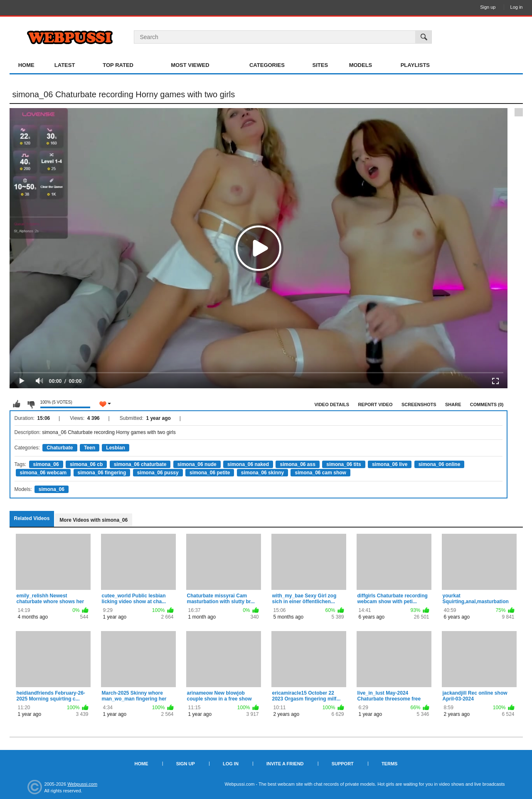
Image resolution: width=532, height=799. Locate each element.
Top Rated (118, 65)
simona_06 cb (86, 464)
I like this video (17, 404)
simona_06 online (440, 464)
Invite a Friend (285, 764)
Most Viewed (190, 65)
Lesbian (115, 448)
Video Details (332, 404)
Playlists (415, 65)
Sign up (488, 7)
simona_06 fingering (102, 473)
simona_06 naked (248, 464)
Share (453, 404)
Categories (267, 65)
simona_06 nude (197, 464)
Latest (65, 65)
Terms (390, 764)
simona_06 (46, 464)
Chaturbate (60, 448)
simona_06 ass (297, 464)
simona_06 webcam (43, 473)
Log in (517, 7)
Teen (90, 448)
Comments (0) (487, 404)
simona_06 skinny (262, 473)
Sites (320, 65)
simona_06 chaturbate (140, 464)
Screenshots (419, 404)
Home (26, 65)
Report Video (375, 404)
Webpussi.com (82, 784)
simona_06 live (390, 464)
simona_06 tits (344, 464)
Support (343, 764)
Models (361, 65)
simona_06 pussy (158, 473)
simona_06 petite (210, 473)
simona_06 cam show (320, 473)
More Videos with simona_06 (94, 520)
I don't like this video (31, 404)
